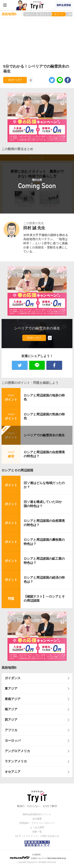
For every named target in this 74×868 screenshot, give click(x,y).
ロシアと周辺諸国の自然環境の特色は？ (44, 454)
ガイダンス (13, 678)
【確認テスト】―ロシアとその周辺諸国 (44, 599)
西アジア (11, 720)
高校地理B (9, 668)
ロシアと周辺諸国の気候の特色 (44, 416)
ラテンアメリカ (16, 761)
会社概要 (37, 819)
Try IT (37, 5)
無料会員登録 (64, 5)
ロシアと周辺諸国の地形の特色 (44, 397)
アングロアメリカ (17, 751)
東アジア (11, 689)
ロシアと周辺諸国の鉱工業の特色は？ (44, 561)
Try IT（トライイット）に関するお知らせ (37, 836)
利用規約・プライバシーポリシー (37, 823)
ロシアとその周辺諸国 (17, 470)
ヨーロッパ (13, 741)
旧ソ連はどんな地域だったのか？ (44, 485)
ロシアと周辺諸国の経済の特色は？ (44, 580)
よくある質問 (37, 827)
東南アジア (13, 699)
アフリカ (11, 730)
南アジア (11, 709)
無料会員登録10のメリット (37, 814)
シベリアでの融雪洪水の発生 (44, 435)
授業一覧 (37, 832)
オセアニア (13, 772)
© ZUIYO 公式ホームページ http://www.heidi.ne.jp (38, 856)
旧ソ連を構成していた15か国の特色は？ (43, 504)
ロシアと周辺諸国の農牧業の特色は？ (44, 542)
